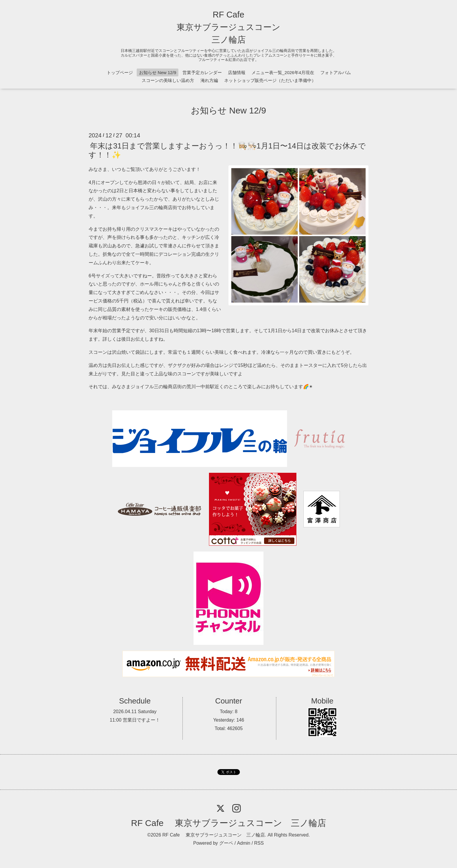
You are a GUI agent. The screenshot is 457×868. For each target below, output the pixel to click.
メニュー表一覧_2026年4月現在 (283, 72)
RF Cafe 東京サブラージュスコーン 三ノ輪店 (228, 27)
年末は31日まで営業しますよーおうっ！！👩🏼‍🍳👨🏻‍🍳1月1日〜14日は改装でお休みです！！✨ (227, 150)
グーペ (226, 843)
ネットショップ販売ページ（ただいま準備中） (270, 80)
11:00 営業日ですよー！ (135, 720)
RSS (259, 843)
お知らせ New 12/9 (158, 72)
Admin (244, 843)
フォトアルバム (336, 72)
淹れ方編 (209, 80)
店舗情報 (237, 72)
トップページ (120, 72)
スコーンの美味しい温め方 (168, 80)
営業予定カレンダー (202, 72)
